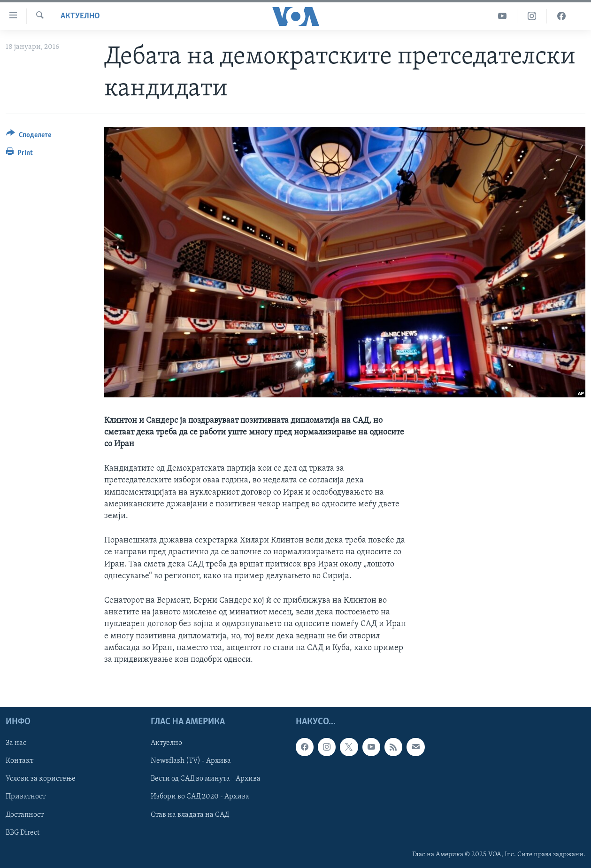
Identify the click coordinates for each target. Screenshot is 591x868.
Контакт (19, 761)
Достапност (25, 815)
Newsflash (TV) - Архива (191, 761)
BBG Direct (23, 833)
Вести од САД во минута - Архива (206, 779)
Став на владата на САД (190, 815)
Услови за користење (41, 779)
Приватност (26, 797)
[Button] (29, 136)
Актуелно (80, 16)
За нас (16, 743)
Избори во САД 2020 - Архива (200, 797)
